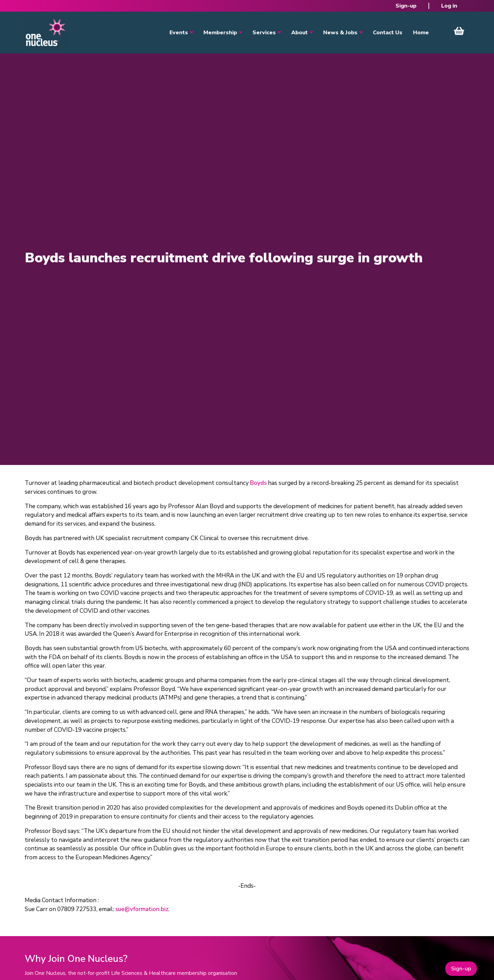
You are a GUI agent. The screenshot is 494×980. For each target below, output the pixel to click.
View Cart (459, 31)
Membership (220, 33)
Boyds (258, 483)
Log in (449, 6)
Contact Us (388, 33)
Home (421, 33)
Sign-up (406, 6)
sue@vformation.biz (142, 909)
